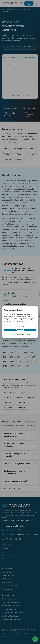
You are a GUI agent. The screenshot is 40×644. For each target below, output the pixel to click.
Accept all (20, 330)
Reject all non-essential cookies (20, 334)
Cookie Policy (24, 321)
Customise (20, 326)
